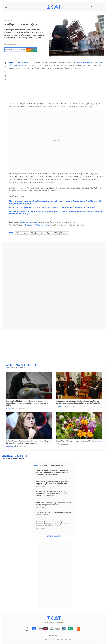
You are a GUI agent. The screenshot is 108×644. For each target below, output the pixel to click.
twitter (5, 67)
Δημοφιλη (45, 465)
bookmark (5, 79)
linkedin (46, 639)
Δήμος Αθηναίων (61, 233)
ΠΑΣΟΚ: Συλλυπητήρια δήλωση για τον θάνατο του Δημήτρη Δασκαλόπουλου (54, 504)
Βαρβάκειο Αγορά (86, 62)
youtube (66, 639)
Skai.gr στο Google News (37, 225)
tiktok (54, 639)
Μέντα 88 (70, 629)
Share (5, 83)
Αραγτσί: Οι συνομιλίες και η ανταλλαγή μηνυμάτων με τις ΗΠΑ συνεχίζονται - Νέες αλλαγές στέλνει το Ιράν (52, 493)
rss (62, 639)
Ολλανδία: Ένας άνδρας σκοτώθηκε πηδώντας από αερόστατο (54, 513)
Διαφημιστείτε (49, 622)
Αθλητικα (9, 446)
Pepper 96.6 (64, 629)
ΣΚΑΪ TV (28, 629)
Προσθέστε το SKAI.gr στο (22, 50)
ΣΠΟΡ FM (43, 629)
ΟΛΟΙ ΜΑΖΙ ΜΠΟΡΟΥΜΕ (54, 630)
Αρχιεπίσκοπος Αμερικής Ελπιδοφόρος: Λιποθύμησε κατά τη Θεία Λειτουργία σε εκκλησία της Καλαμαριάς (78, 402)
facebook (5, 63)
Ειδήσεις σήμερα (29, 222)
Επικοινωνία (60, 622)
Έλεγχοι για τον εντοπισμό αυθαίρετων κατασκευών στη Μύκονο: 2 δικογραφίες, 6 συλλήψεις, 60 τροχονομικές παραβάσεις (55, 202)
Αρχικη (7, 21)
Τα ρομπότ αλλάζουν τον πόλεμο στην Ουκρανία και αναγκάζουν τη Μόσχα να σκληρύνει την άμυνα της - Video (28, 403)
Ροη (36, 465)
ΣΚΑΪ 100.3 (34, 629)
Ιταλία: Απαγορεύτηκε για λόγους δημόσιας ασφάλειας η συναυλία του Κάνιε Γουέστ (53, 483)
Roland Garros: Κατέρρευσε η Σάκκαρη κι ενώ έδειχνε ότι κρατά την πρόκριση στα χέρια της (28, 442)
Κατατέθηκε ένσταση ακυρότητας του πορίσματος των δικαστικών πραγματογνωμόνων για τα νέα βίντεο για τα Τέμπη (56, 213)
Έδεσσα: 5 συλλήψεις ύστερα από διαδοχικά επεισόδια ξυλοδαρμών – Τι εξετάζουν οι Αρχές (52, 208)
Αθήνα (48, 233)
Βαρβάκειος (37, 233)
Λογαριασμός (101, 7)
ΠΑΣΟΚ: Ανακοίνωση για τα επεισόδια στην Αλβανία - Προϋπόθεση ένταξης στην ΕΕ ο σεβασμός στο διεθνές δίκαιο (52, 472)
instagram (50, 639)
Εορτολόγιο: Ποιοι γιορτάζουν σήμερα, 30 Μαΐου (76, 441)
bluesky (58, 639)
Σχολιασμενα (58, 465)
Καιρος (94, 7)
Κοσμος (9, 409)
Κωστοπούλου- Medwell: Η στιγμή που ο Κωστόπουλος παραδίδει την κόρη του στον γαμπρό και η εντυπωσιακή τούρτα (53, 524)
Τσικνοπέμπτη (23, 62)
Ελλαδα (12, 21)
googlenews (70, 639)
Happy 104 (78, 629)
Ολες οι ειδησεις (54, 536)
